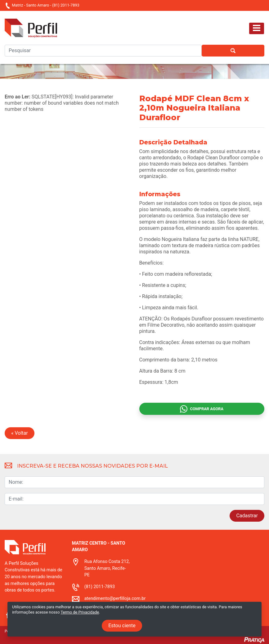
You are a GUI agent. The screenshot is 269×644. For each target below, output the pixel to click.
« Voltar (20, 433)
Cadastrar (247, 516)
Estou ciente (122, 626)
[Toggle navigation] (257, 28)
